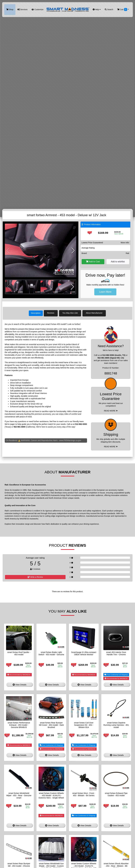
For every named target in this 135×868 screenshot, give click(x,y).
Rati (127, 253)
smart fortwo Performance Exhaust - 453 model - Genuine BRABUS (19, 725)
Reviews (52, 313)
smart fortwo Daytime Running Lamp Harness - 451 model (116, 725)
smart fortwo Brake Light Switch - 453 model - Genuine (51, 653)
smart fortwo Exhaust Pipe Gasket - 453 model (116, 794)
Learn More (105, 292)
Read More (111, 410)
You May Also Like (72, 313)
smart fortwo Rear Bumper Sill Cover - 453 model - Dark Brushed (51, 725)
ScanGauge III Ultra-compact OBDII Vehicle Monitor (84, 653)
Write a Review (35, 576)
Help (97, 9)
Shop (10, 9)
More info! (125, 243)
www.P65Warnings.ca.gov (70, 440)
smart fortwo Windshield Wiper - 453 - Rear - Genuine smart (19, 795)
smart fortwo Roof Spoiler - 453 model (19, 653)
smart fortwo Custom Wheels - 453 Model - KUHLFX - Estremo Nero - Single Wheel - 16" (51, 796)
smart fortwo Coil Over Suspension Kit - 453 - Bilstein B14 (84, 725)
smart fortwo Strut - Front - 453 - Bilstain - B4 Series (84, 794)
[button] (73, 250)
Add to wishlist (118, 262)
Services (22, 9)
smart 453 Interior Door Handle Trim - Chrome (116, 653)
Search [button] (109, 9)
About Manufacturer (96, 313)
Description (36, 313)
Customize (37, 9)
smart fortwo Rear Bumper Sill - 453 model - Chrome (19, 864)
